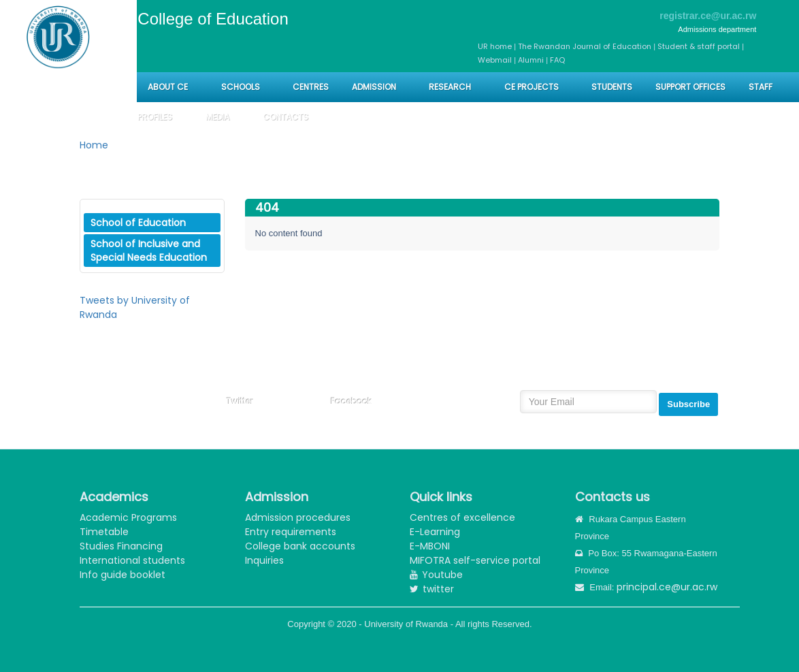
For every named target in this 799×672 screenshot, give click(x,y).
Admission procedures (298, 517)
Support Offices (690, 87)
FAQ (557, 60)
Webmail (495, 60)
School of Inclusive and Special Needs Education (149, 251)
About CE (168, 87)
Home (94, 145)
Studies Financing (121, 546)
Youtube (436, 575)
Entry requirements (291, 532)
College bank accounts (300, 546)
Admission (374, 87)
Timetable (104, 532)
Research (450, 87)
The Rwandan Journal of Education (585, 46)
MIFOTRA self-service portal (475, 560)
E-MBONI (430, 546)
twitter (432, 589)
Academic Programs (128, 517)
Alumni (531, 60)
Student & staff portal (699, 46)
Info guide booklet (123, 575)
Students (612, 87)
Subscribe (688, 404)
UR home (496, 46)
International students (132, 560)
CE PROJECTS (532, 87)
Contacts (286, 117)
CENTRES (311, 87)
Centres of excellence (462, 517)
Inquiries (264, 560)
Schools (242, 87)
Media (217, 117)
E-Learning (435, 532)
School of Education (138, 223)
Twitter (240, 401)
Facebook (351, 401)
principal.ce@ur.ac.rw (667, 587)
